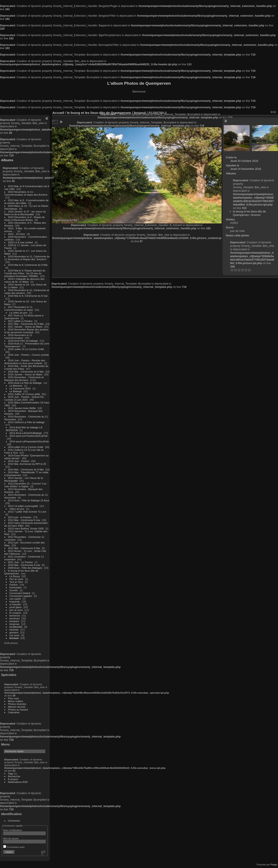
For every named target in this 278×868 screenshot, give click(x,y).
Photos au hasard (18, 710)
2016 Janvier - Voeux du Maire (25, 374)
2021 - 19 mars (17, 234)
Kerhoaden (16, 587)
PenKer (14, 585)
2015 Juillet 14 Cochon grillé (24, 394)
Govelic (14, 590)
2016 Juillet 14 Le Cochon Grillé (26, 349)
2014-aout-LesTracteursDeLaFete (29, 436)
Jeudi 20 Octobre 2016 (244, 161)
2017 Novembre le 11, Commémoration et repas (19, 308)
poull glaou (16, 607)
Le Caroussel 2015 (20, 388)
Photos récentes (17, 704)
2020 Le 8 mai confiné (21, 242)
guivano (14, 632)
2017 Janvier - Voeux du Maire (25, 327)
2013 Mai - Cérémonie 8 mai (24, 520)
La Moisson (16, 386)
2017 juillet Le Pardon (20, 321)
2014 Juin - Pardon (19, 461)
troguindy (15, 601)
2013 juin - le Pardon (20, 517)
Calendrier (14, 712)
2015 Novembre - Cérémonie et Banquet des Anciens (24, 379)
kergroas (14, 624)
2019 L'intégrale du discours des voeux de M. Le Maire (24, 280)
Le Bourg (15, 576)
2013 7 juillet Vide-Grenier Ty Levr (27, 512)
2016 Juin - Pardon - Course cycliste (29, 355)
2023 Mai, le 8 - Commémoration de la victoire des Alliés (26, 202)
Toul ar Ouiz (16, 582)
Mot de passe (11, 838)
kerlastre (14, 621)
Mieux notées (16, 701)
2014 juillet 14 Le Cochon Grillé (26, 447)
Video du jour (17, 509)
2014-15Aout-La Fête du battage (26, 422)
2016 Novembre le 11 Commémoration (18, 336)
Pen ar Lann (16, 579)
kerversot (15, 616)
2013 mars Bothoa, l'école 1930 (26, 528)
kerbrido (14, 630)
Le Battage (16, 391)
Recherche (14, 776)
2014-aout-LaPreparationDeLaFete (29, 441)
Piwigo (274, 865)
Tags (11, 773)
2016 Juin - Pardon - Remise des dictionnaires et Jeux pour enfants (25, 362)
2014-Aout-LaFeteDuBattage (26, 433)
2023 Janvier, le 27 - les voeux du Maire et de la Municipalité (25, 213)
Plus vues (14, 698)
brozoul (14, 638)
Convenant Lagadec (21, 596)
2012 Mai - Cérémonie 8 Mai (24, 548)
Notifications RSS (18, 782)
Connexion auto (14, 847)
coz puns (15, 635)
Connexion (14, 821)
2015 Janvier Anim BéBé (22, 408)
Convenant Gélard (20, 593)
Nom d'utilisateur (13, 830)
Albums (7, 160)
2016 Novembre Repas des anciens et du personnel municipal (26, 331)
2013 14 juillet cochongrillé (23, 506)
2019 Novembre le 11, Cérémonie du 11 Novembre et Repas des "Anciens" (27, 258)
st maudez (15, 604)
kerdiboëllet (16, 627)
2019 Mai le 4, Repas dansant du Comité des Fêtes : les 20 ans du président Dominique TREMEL (25, 273)
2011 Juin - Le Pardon (21, 562)
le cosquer (15, 613)
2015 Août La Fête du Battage (25, 383)
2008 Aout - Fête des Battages (25, 568)
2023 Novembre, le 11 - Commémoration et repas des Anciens (26, 193)
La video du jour (19, 313)
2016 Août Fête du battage (23, 341)
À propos (13, 779)
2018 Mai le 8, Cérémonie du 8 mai (28, 296)
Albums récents (17, 707)
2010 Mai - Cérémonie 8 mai (24, 565)
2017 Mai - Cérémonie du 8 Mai (26, 324)
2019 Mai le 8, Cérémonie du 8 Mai (28, 265)
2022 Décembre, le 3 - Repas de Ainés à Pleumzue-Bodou (25, 218)
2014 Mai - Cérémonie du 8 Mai (26, 469)
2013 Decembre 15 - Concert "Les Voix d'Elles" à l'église (25, 485)
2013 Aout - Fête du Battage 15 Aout (29, 500)
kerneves (15, 618)
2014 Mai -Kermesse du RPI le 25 (27, 464)
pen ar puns (16, 610)
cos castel (15, 599)
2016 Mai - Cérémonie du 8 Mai (26, 372)
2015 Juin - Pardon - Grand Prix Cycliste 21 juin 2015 (24, 398)
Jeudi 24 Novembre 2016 (246, 169)
